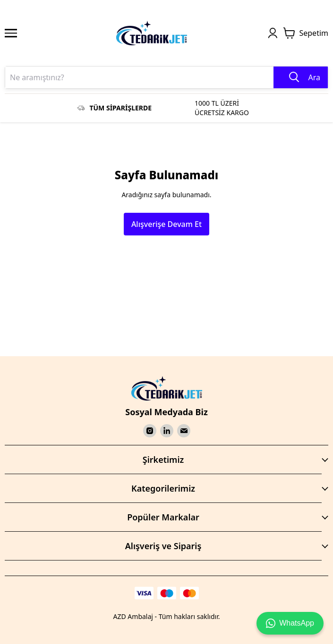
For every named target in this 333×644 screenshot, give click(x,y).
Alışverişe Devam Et (166, 224)
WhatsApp (290, 623)
